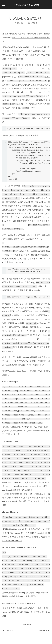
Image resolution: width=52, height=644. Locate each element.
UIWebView (42, 51)
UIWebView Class (42, 102)
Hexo (18, 640)
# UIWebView (26, 611)
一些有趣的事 (43, 617)
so (6, 112)
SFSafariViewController (12, 529)
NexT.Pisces (26, 640)
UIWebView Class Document (18, 364)
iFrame (39, 235)
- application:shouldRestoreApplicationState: (21, 483)
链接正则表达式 (10, 617)
